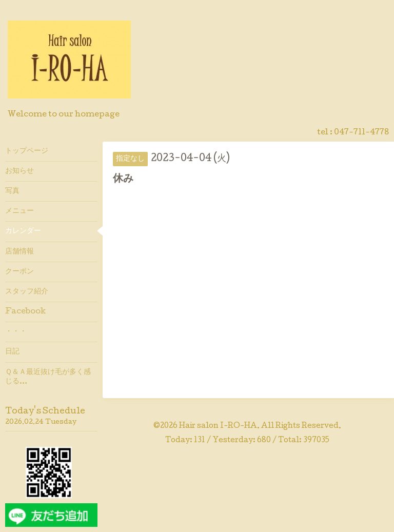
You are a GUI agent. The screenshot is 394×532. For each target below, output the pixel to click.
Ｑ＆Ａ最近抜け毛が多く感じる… (48, 377)
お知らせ (19, 171)
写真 (12, 191)
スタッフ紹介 (27, 292)
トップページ (27, 151)
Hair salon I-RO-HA (218, 426)
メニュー (19, 211)
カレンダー (23, 231)
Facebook (25, 312)
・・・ (16, 332)
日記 (12, 352)
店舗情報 (19, 252)
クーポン (19, 272)
